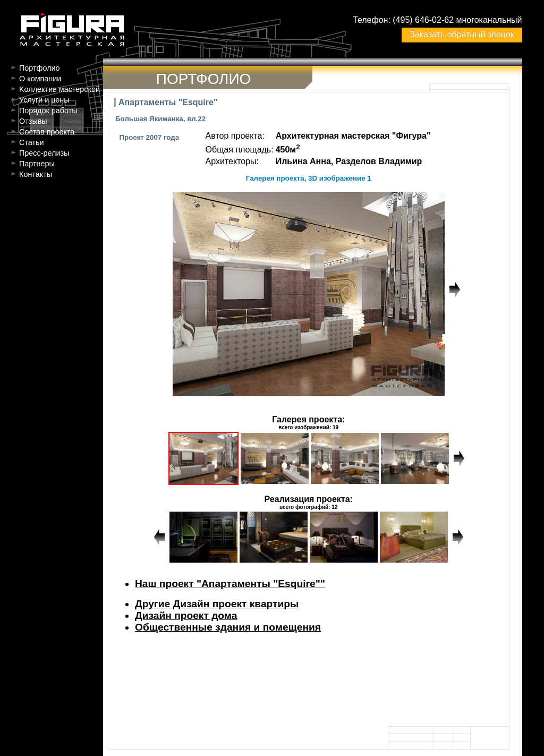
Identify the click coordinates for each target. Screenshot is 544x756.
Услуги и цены (44, 100)
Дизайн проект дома (186, 615)
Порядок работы (48, 111)
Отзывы (33, 121)
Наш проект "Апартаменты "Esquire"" (230, 584)
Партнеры (37, 164)
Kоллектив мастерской (59, 89)
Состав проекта (47, 132)
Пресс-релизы (44, 153)
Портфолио (40, 68)
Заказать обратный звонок (462, 34)
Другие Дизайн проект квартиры (217, 604)
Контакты (36, 174)
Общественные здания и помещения (228, 627)
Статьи (32, 142)
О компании (40, 79)
